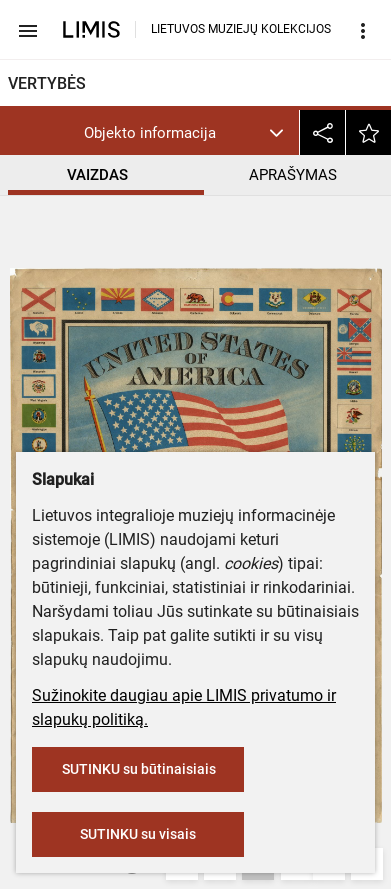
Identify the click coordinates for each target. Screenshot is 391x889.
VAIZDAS (97, 175)
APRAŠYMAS (293, 175)
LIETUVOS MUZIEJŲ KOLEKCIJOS (241, 29)
